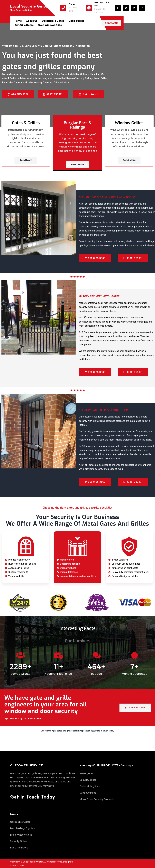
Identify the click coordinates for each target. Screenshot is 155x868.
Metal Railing (76, 21)
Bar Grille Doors (98, 21)
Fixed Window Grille (26, 25)
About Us (32, 21)
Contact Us (133, 23)
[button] (77, 732)
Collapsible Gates (53, 21)
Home (18, 21)
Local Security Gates (29, 7)
